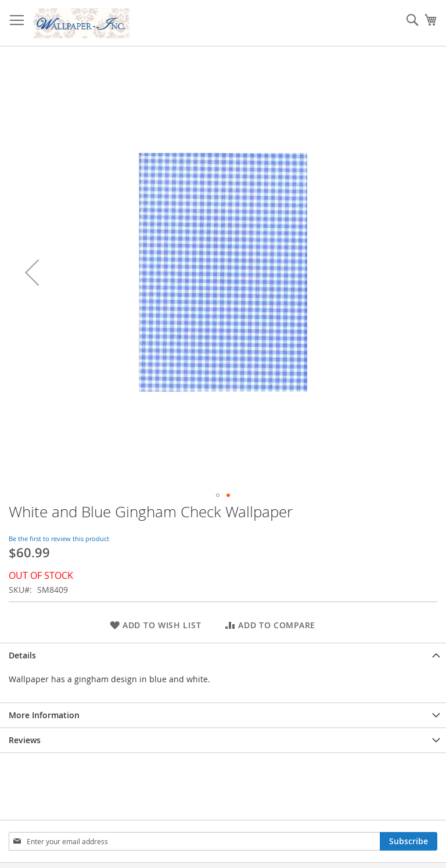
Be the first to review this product (59, 539)
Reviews (25, 740)
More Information (44, 715)
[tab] (223, 655)
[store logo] (81, 23)
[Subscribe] (409, 841)
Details (22, 655)
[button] (32, 272)
